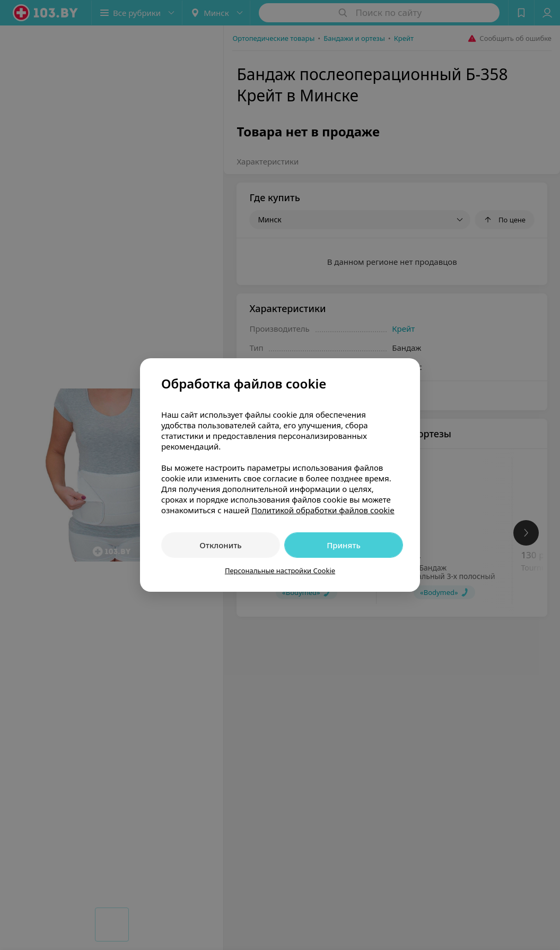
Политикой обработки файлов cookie (323, 510)
